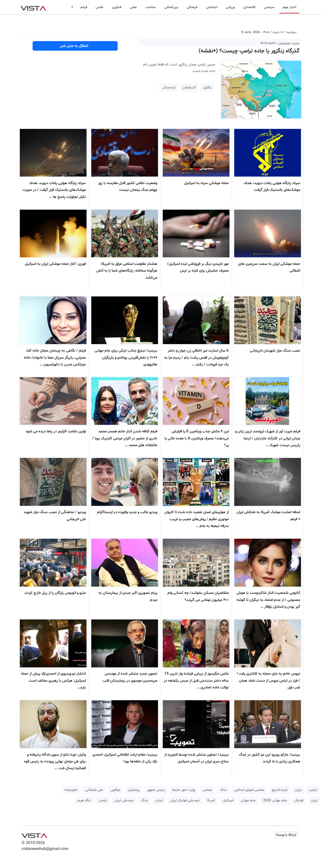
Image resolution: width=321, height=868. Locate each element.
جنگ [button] (223, 790)
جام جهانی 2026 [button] (275, 800)
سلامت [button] (151, 7)
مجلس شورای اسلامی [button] (249, 790)
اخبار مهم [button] (289, 7)
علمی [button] (133, 7)
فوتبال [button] (299, 800)
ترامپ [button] (313, 790)
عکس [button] (100, 7)
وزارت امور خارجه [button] (184, 790)
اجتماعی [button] (212, 7)
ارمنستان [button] (169, 87)
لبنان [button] (159, 800)
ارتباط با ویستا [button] (286, 835)
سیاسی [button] (269, 7)
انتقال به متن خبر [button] (75, 46)
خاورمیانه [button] (71, 790)
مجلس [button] (207, 790)
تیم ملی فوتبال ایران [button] (185, 800)
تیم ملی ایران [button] (124, 800)
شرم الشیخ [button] (280, 790)
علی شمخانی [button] (94, 790)
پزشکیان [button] (134, 790)
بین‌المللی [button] (171, 7)
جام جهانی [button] (248, 800)
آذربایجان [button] (189, 87)
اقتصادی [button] (249, 7)
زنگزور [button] (207, 87)
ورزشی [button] (230, 7)
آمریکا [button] (211, 800)
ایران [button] (298, 790)
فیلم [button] (84, 7)
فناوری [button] (117, 7)
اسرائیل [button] (228, 800)
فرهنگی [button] (192, 7)
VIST (33, 7)
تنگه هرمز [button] (84, 800)
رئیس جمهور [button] (156, 790)
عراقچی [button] (115, 790)
